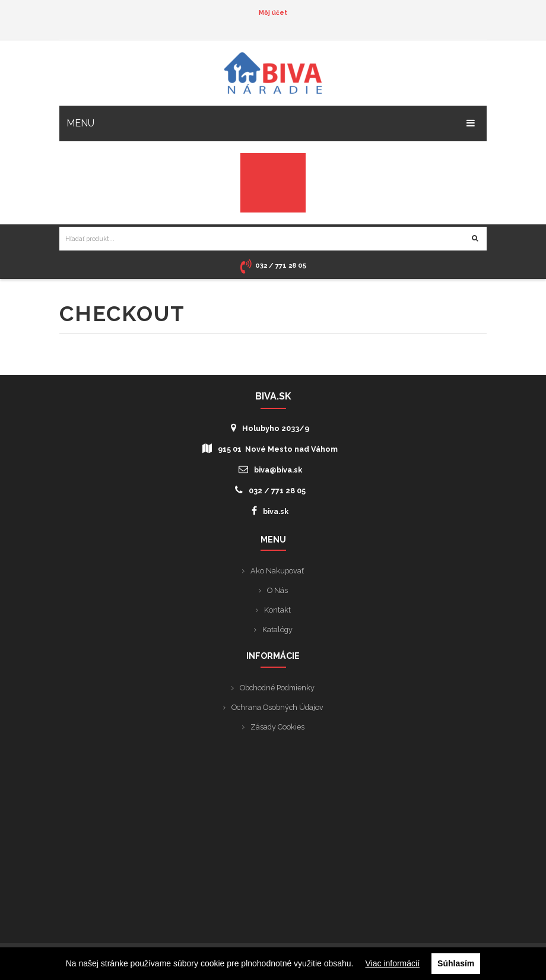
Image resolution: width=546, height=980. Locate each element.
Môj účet (273, 12)
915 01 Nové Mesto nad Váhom (270, 448)
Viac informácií (393, 963)
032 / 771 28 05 (270, 490)
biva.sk (270, 511)
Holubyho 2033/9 (270, 428)
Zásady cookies (277, 727)
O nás (277, 590)
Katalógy (277, 629)
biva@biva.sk (270, 469)
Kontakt (277, 610)
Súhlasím (456, 963)
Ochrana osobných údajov (277, 707)
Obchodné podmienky (277, 688)
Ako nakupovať (277, 571)
